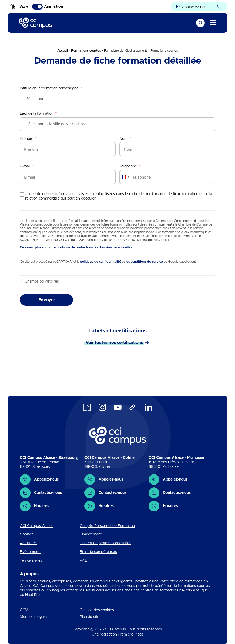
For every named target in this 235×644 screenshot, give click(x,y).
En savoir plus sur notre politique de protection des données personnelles (76, 247)
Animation (48, 7)
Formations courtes (86, 51)
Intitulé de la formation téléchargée (49, 88)
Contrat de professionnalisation (106, 543)
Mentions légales (34, 617)
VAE (83, 561)
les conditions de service (144, 262)
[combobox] (125, 177)
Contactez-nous (192, 7)
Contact (26, 534)
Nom (123, 139)
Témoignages (31, 561)
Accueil (63, 51)
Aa (24, 7)
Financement (91, 534)
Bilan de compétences (98, 552)
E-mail (25, 166)
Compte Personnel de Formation (107, 526)
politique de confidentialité (101, 262)
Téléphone (128, 166)
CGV (24, 610)
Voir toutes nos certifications (114, 343)
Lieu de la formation (37, 114)
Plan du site (89, 617)
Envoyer (47, 300)
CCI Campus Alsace (37, 526)
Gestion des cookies (97, 610)
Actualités (28, 543)
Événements (31, 552)
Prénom (27, 139)
